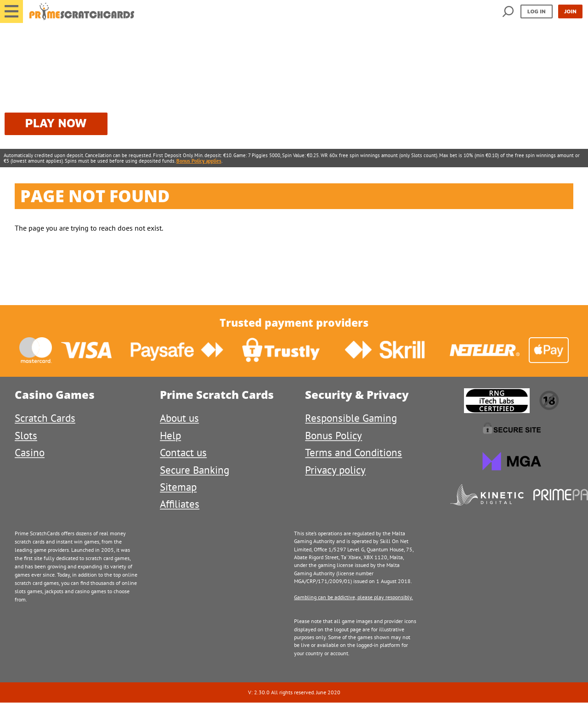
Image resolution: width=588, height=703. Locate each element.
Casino (30, 452)
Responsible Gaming (351, 418)
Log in (537, 11)
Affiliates (180, 504)
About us (179, 418)
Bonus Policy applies (199, 161)
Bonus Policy (334, 435)
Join (570, 11)
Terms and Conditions (353, 452)
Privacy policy (335, 470)
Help (170, 435)
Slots (26, 435)
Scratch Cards (45, 418)
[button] (11, 11)
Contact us (183, 452)
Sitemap (178, 487)
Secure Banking (195, 470)
